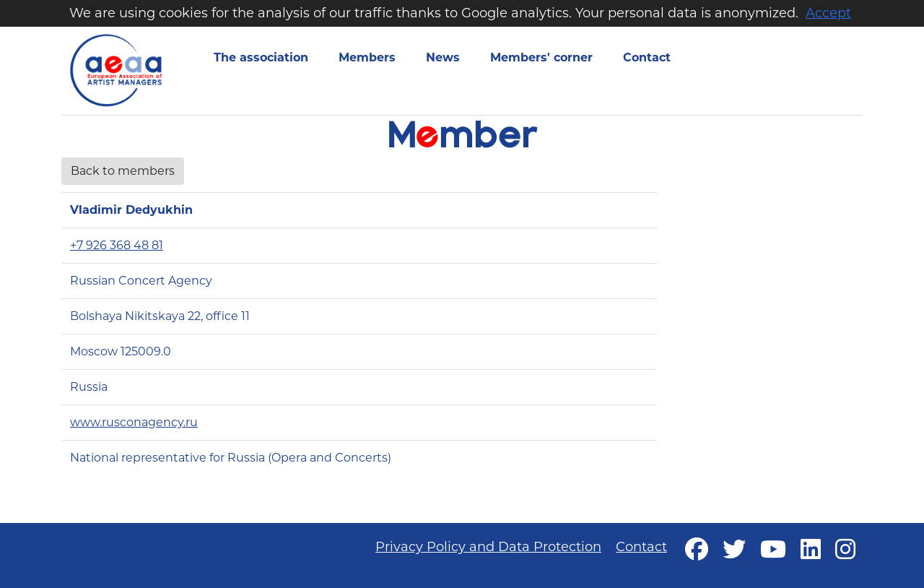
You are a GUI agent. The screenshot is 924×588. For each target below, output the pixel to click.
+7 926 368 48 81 (117, 245)
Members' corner (541, 57)
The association (261, 57)
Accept (828, 13)
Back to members (123, 171)
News (443, 57)
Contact (647, 57)
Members (367, 57)
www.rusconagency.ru (134, 422)
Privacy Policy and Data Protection (488, 547)
